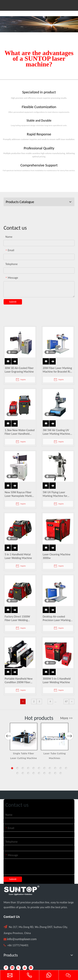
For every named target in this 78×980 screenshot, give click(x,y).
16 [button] (39, 773)
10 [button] (61, 768)
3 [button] (23, 768)
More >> (66, 718)
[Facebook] (6, 968)
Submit (13, 302)
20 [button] (61, 773)
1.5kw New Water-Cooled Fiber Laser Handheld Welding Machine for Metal (20, 432)
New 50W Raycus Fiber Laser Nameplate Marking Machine (20, 494)
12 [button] (17, 773)
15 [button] (34, 773)
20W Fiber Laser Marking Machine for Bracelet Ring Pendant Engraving (58, 370)
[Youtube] (25, 968)
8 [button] (50, 768)
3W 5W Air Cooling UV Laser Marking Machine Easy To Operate (56, 432)
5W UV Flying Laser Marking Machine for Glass (55, 494)
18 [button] (50, 773)
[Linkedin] (12, 968)
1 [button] (12, 768)
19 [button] (55, 773)
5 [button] (34, 768)
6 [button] (39, 768)
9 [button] (55, 768)
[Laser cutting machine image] (39, 24)
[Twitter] (18, 968)
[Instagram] (31, 968)
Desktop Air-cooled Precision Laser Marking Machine (57, 618)
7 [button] (44, 768)
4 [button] (28, 768)
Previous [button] (9, 747)
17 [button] (44, 773)
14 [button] (28, 773)
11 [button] (66, 768)
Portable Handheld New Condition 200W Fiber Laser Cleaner (19, 681)
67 (66, 701)
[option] (24, 742)
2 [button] (17, 768)
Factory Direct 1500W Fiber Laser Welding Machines (17, 618)
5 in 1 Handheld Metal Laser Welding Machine (18, 556)
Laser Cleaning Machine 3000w (57, 556)
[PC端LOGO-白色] (22, 891)
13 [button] (23, 773)
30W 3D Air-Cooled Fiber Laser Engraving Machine (19, 370)
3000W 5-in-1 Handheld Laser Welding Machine (57, 680)
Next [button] (69, 747)
